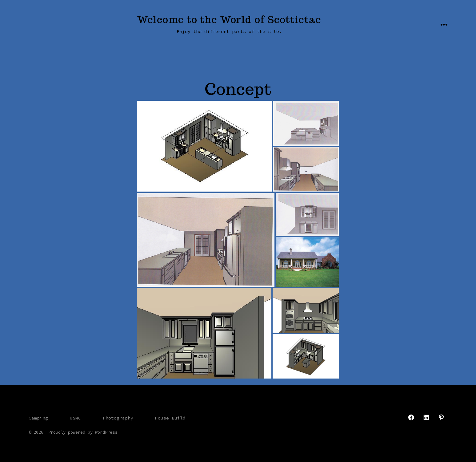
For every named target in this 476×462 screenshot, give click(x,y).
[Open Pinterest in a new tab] (441, 417)
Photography (118, 418)
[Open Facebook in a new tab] (411, 417)
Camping (38, 418)
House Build (170, 418)
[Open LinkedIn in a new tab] (426, 417)
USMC (75, 418)
